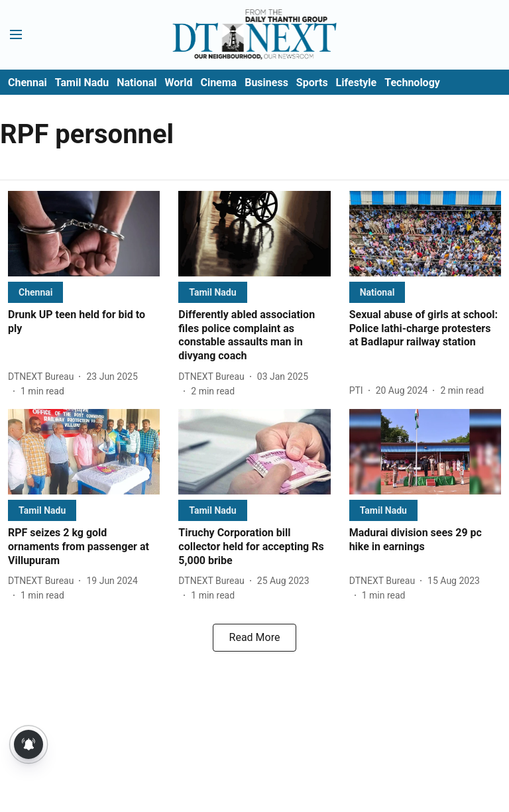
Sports (312, 83)
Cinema (218, 83)
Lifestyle (357, 83)
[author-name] (43, 377)
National (137, 83)
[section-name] (35, 292)
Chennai (28, 83)
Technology (412, 83)
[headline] (84, 322)
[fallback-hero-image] (84, 234)
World (179, 83)
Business (266, 83)
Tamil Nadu (82, 83)
